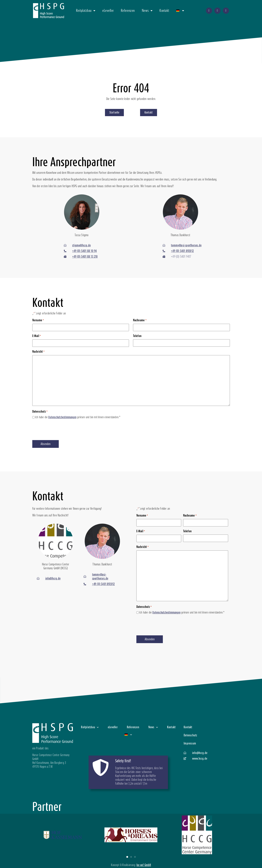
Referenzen (128, 11)
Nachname (140, 320)
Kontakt (164, 11)
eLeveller (108, 11)
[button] (127, 857)
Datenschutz (190, 735)
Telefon (137, 336)
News (147, 11)
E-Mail (37, 336)
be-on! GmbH (144, 865)
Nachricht (38, 352)
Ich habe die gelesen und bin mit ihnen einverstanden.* (78, 417)
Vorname (38, 320)
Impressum (190, 743)
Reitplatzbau (86, 11)
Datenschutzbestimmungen (62, 417)
